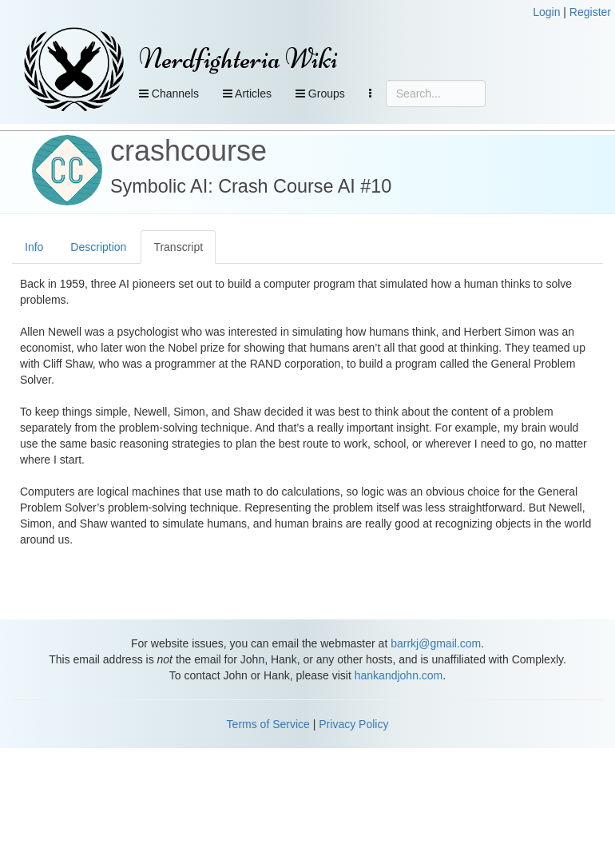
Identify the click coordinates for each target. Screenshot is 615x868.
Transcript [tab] (178, 247)
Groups (320, 94)
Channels (169, 94)
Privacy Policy (353, 724)
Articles (247, 94)
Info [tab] (34, 247)
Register (590, 12)
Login (546, 12)
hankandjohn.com (399, 675)
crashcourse (188, 151)
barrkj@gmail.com (436, 643)
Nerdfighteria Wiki (238, 59)
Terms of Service (268, 724)
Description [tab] (98, 247)
